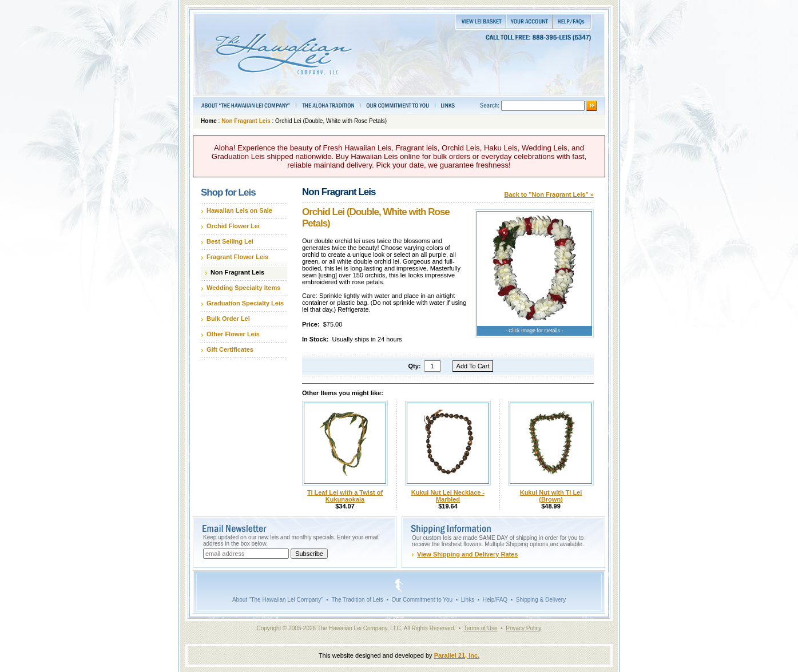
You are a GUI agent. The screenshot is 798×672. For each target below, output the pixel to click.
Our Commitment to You (422, 600)
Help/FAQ (495, 600)
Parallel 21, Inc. (457, 655)
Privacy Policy (523, 628)
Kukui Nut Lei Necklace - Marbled (448, 496)
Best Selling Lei (230, 241)
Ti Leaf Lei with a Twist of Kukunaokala (345, 496)
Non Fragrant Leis (246, 121)
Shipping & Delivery (541, 600)
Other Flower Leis (233, 334)
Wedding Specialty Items (243, 288)
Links (468, 600)
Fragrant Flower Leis (237, 257)
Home (209, 121)
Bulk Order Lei (228, 319)
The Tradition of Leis (357, 600)
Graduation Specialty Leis (245, 303)
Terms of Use (481, 628)
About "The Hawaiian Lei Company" (278, 600)
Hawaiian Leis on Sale (239, 210)
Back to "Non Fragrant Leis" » (549, 194)
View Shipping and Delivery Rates (467, 554)
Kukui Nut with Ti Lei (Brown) (551, 496)
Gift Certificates (230, 349)
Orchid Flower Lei (233, 226)
